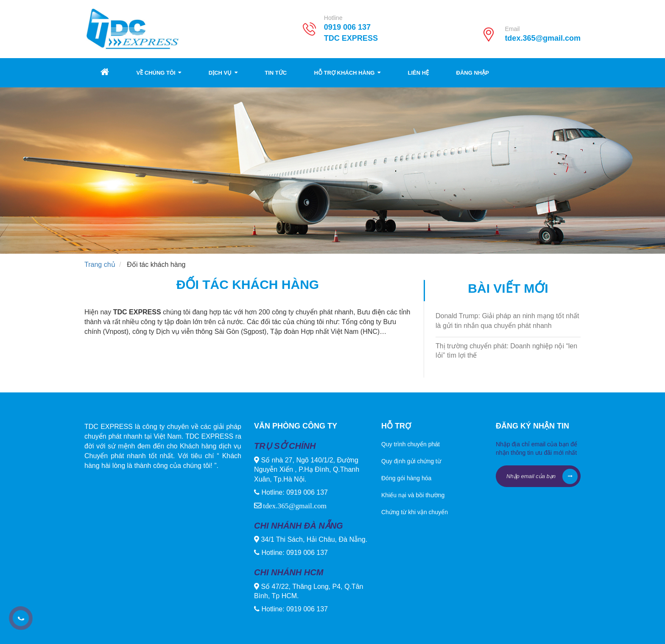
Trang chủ (100, 265)
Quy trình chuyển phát (411, 444)
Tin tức (276, 73)
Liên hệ (418, 73)
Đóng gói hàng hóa (406, 478)
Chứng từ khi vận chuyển (415, 512)
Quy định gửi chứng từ (411, 461)
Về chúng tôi (159, 73)
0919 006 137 (347, 28)
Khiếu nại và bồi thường (413, 495)
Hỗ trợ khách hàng (347, 73)
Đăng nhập (473, 73)
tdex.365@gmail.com (543, 38)
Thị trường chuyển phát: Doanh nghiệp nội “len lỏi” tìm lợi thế (506, 351)
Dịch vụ (223, 73)
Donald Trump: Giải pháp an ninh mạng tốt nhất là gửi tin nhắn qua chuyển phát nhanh (507, 321)
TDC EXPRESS (386, 38)
